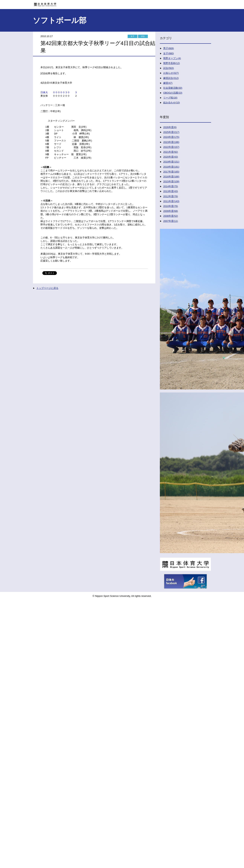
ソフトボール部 (60, 20)
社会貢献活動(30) (173, 88)
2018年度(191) (171, 167)
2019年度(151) (171, 162)
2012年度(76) (171, 196)
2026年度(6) (170, 127)
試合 (143, 36)
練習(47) (168, 83)
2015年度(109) (171, 181)
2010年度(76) (171, 206)
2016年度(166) (171, 177)
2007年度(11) (171, 221)
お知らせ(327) (171, 73)
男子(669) (169, 48)
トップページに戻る (47, 288)
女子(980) (169, 53)
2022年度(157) (171, 147)
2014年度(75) (171, 186)
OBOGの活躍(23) (173, 93)
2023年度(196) (171, 142)
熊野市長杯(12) (172, 63)
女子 (133, 36)
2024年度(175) (171, 137)
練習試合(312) (171, 78)
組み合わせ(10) (172, 103)
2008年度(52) (171, 216)
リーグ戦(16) (170, 98)
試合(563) (169, 68)
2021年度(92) (171, 152)
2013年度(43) (171, 191)
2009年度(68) (171, 211)
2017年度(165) (171, 172)
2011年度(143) (171, 201)
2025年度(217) (171, 132)
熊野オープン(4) (172, 58)
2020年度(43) (171, 157)
